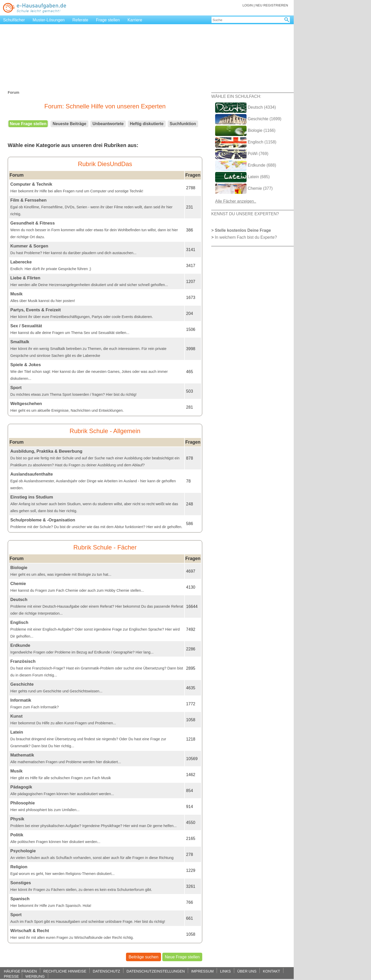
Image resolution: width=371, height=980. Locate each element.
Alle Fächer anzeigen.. (236, 201)
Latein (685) (242, 177)
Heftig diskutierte (147, 124)
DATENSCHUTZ (106, 971)
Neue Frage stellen (28, 124)
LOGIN (248, 5)
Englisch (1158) (246, 142)
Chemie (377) (244, 189)
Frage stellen (108, 20)
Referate (80, 20)
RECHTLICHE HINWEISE (65, 971)
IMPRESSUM (202, 971)
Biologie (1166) (245, 131)
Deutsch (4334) (246, 108)
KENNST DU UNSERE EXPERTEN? (245, 214)
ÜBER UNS (247, 971)
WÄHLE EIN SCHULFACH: (236, 96)
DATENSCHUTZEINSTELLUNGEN (156, 971)
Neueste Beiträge (69, 124)
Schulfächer (14, 20)
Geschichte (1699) (248, 119)
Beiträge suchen (144, 957)
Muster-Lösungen (49, 20)
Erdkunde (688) (246, 166)
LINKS (225, 971)
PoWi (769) (242, 154)
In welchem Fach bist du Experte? (246, 237)
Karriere (135, 20)
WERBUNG (35, 976)
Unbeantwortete (108, 124)
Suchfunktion (183, 124)
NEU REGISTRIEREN (272, 5)
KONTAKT (271, 971)
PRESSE (11, 976)
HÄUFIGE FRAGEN (20, 971)
